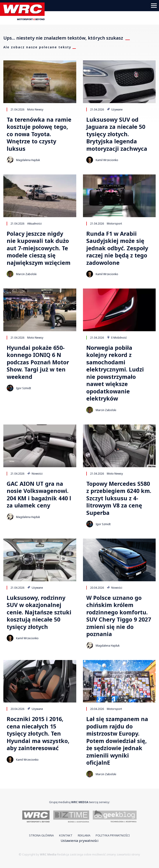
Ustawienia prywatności (79, 840)
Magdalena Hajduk (28, 160)
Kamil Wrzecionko (107, 160)
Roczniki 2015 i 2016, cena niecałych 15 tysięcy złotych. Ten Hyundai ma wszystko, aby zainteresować (38, 733)
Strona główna (41, 835)
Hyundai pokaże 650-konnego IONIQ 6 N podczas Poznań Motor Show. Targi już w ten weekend (38, 362)
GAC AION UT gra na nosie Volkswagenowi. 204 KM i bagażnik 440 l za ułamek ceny (39, 494)
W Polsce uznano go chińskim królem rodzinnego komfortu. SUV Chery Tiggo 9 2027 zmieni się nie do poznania (119, 616)
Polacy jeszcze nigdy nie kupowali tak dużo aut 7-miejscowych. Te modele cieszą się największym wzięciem (39, 248)
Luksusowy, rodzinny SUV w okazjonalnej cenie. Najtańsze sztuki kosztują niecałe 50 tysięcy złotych (39, 612)
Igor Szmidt (24, 388)
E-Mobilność (117, 337)
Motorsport (114, 223)
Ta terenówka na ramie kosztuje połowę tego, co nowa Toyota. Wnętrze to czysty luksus (39, 134)
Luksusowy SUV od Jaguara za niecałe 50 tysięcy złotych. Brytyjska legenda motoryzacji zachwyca (117, 134)
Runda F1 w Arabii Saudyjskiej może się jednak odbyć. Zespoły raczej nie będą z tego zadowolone (117, 248)
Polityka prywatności (113, 835)
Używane (115, 109)
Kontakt (66, 835)
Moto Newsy (35, 109)
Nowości (35, 473)
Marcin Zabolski (26, 274)
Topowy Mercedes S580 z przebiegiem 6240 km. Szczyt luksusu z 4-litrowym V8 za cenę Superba (119, 498)
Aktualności (34, 223)
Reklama (84, 835)
